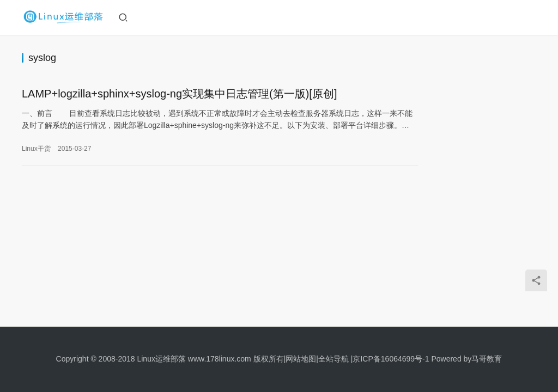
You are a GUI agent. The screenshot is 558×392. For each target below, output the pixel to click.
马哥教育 (487, 359)
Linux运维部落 (161, 359)
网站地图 (301, 359)
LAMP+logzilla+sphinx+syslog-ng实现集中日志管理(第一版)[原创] (180, 94)
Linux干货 (36, 149)
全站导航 (333, 359)
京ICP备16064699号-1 (391, 359)
